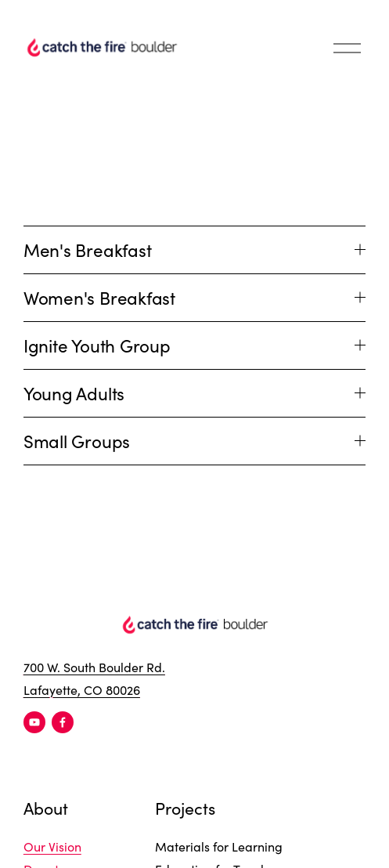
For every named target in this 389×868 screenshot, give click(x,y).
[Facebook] (63, 722)
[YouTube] (34, 722)
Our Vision (52, 846)
